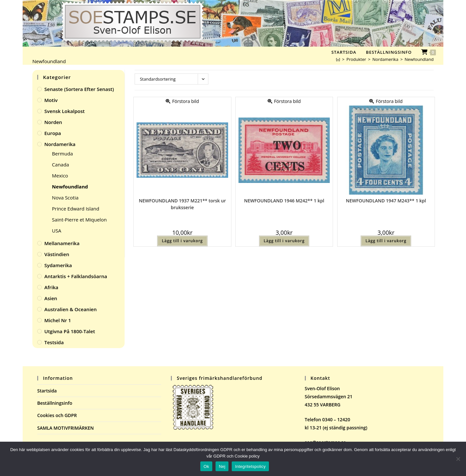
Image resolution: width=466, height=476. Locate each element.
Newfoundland (419, 59)
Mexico (60, 176)
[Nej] (458, 459)
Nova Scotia (65, 198)
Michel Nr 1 (58, 320)
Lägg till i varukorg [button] (182, 241)
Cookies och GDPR (57, 415)
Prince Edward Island (76, 209)
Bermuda (63, 153)
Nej (222, 466)
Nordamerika (60, 144)
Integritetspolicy (250, 466)
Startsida (47, 391)
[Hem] (338, 59)
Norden (53, 122)
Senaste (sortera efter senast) (79, 89)
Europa (53, 133)
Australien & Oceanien (71, 309)
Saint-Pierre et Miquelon (79, 220)
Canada (61, 164)
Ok (206, 466)
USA (57, 231)
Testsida (54, 342)
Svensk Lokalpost (65, 111)
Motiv (51, 100)
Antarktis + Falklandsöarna (76, 276)
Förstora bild (182, 101)
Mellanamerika (62, 243)
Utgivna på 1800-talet (70, 331)
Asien (51, 298)
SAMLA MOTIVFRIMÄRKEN (66, 428)
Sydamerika (58, 265)
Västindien (57, 254)
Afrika (51, 287)
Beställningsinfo (55, 403)
